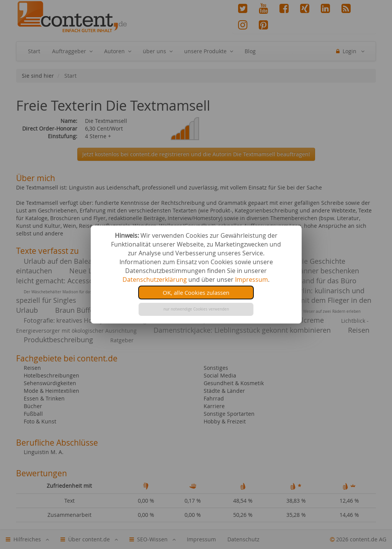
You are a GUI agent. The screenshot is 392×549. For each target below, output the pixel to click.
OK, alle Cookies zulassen (196, 292)
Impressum (252, 279)
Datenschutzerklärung (155, 279)
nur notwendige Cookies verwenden (196, 309)
